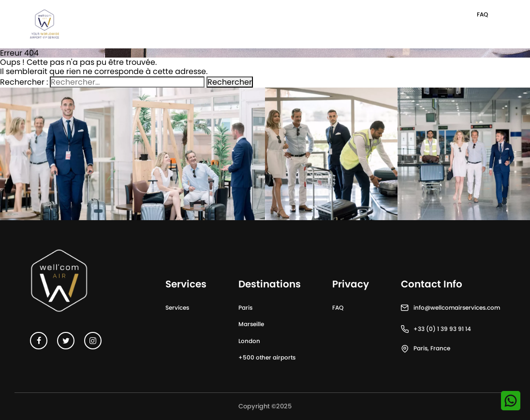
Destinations (270, 284)
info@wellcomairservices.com (457, 307)
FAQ (482, 14)
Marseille (251, 324)
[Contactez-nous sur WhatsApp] (511, 401)
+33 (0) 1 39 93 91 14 (442, 329)
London (249, 341)
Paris (245, 307)
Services (177, 307)
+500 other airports (267, 357)
